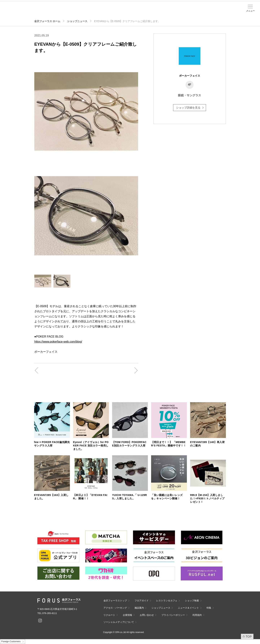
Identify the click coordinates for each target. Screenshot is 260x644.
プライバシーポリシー (173, 615)
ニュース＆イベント (117, 12)
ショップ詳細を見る (188, 108)
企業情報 (127, 615)
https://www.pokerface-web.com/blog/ (58, 342)
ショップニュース (77, 21)
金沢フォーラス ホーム (47, 21)
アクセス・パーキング (89, 12)
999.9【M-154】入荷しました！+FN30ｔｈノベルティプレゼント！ (207, 498)
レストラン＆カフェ (167, 601)
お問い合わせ (147, 615)
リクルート (109, 615)
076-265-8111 (50, 613)
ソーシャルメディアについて (119, 622)
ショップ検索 (75, 11)
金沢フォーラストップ (115, 601)
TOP (249, 637)
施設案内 (103, 11)
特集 (209, 608)
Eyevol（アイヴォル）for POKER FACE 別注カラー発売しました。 (91, 446)
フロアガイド (61, 11)
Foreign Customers (11, 641)
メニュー (250, 11)
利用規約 (197, 615)
